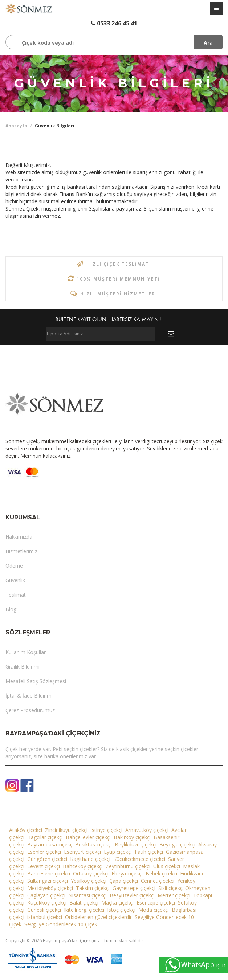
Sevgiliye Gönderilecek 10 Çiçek (61, 924)
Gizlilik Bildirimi (23, 667)
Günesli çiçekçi (44, 910)
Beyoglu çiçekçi (177, 844)
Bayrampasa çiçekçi (50, 844)
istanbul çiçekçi (45, 917)
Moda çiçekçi (154, 910)
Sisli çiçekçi (171, 888)
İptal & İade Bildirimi (29, 696)
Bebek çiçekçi (161, 873)
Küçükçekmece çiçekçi (139, 859)
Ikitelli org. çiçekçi (84, 910)
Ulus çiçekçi (167, 866)
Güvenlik (15, 580)
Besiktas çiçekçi (93, 844)
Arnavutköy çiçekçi (147, 830)
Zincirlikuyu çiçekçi (66, 830)
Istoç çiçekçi (121, 910)
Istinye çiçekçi (106, 830)
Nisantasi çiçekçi (87, 895)
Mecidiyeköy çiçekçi (50, 888)
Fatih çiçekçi (149, 852)
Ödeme (14, 566)
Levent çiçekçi (44, 866)
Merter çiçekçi (174, 895)
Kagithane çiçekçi (90, 859)
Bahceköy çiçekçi (83, 866)
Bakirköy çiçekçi (132, 837)
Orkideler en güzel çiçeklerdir (98, 917)
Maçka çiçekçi (117, 903)
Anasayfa (16, 126)
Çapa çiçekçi (124, 881)
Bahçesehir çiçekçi (49, 873)
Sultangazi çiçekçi (48, 881)
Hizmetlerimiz (21, 551)
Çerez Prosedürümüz (30, 710)
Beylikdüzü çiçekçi (136, 844)
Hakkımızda (19, 537)
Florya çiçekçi (127, 873)
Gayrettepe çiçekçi (134, 888)
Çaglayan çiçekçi (46, 895)
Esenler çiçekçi (44, 852)
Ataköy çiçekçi (26, 830)
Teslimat (16, 595)
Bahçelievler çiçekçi (88, 837)
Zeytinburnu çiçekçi (128, 866)
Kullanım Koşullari (26, 652)
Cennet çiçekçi (158, 881)
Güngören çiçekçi (47, 859)
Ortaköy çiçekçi (91, 873)
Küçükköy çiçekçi (47, 903)
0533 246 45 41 (114, 23)
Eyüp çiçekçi (118, 852)
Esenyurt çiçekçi (82, 852)
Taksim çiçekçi (93, 888)
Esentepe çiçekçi (156, 903)
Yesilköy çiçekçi (89, 881)
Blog (11, 609)
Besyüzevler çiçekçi (132, 895)
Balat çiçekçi (84, 903)
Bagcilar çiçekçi (45, 837)
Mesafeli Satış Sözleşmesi (36, 681)
